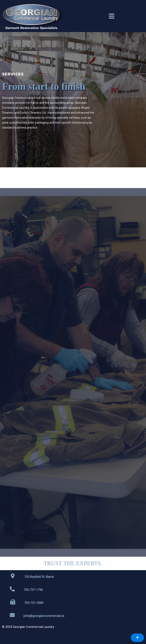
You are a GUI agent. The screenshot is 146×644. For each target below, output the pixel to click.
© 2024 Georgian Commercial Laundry (28, 627)
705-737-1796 (33, 590)
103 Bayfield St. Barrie (39, 577)
